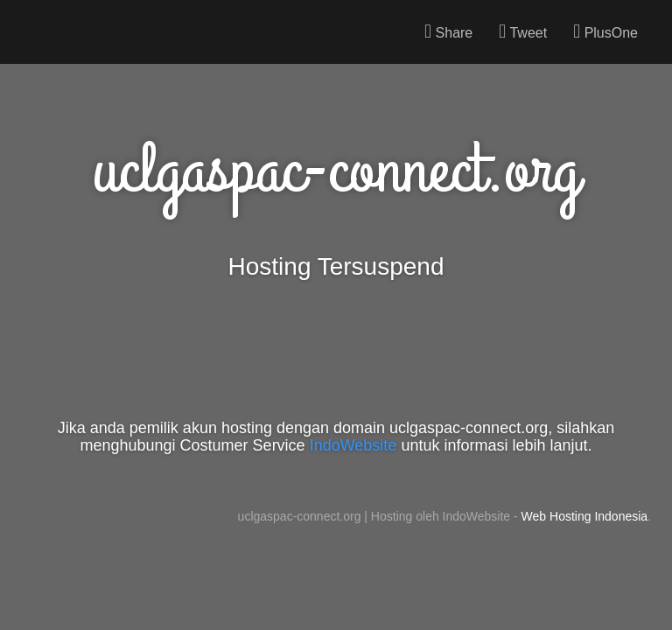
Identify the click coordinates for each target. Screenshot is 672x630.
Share (448, 31)
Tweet (523, 31)
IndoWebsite (353, 445)
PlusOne (605, 31)
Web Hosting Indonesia (585, 516)
